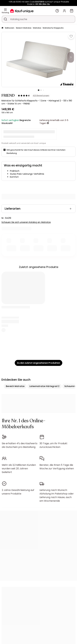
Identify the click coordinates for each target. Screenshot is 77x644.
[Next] (71, 57)
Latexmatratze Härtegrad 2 (44, 386)
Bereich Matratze (24, 28)
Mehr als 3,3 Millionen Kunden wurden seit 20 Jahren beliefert (19, 469)
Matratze (37, 28)
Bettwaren (10, 28)
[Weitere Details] (48, 123)
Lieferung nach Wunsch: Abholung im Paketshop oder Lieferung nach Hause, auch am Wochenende (57, 495)
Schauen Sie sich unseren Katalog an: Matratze (26, 222)
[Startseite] (2, 28)
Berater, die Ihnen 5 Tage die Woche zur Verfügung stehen (57, 467)
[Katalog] (5, 10)
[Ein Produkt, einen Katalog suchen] (5, 19)
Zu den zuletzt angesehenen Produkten (38, 363)
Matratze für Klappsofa (53, 28)
